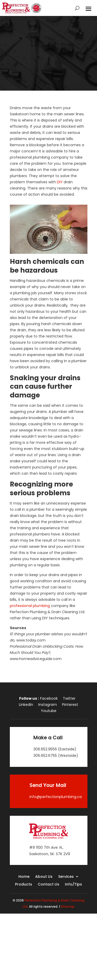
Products (24, 885)
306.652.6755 (45, 756)
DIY (60, 182)
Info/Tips (73, 885)
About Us (44, 877)
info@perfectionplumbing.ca (56, 797)
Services (66, 877)
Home (24, 877)
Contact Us (48, 885)
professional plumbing (30, 606)
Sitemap (68, 907)
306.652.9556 (45, 749)
